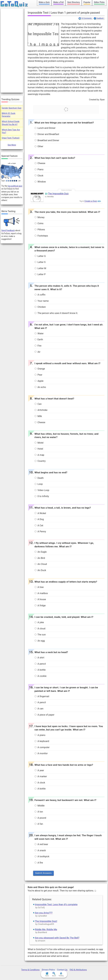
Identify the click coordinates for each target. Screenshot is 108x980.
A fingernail (42, 696)
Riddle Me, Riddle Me (46, 929)
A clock (40, 783)
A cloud (40, 629)
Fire (38, 346)
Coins (39, 223)
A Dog (39, 519)
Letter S (40, 262)
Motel (39, 443)
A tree (39, 587)
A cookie (41, 676)
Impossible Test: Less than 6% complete (56, 904)
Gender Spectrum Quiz (12, 108)
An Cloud (41, 564)
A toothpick (42, 856)
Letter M (40, 268)
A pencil (40, 664)
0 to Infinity (42, 496)
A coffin (40, 295)
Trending (61, 974)
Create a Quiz (91, 201)
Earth (39, 340)
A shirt (39, 658)
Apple (39, 381)
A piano (40, 735)
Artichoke (41, 410)
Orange (40, 369)
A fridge (40, 606)
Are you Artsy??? (44, 913)
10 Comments (86, 18)
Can (38, 404)
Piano (39, 169)
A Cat (39, 525)
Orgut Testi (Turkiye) (11, 138)
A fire (39, 863)
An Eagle (41, 552)
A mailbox (41, 593)
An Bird (40, 558)
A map (39, 455)
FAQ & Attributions (78, 970)
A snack (40, 850)
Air (37, 352)
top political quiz (15, 186)
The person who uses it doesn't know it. (56, 313)
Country (40, 461)
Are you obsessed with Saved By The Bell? (57, 938)
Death (39, 478)
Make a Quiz (44, 2)
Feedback (100, 18)
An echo (40, 387)
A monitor (41, 753)
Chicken (40, 307)
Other (39, 146)
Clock (39, 176)
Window (40, 182)
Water (39, 333)
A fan (39, 824)
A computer (42, 747)
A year (39, 770)
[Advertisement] (12, 51)
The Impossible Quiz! (46, 921)
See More (12, 145)
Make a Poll (58, 2)
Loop (39, 484)
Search (54, 974)
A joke (39, 622)
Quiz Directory (73, 2)
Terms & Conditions (30, 970)
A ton (39, 812)
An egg (40, 641)
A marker (41, 776)
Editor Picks (99, 2)
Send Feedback (8, 230)
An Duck (40, 570)
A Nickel (40, 513)
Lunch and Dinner (45, 128)
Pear (38, 375)
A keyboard (42, 741)
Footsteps (41, 236)
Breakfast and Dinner (47, 140)
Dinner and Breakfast (47, 134)
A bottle (40, 670)
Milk (38, 416)
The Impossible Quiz (58, 194)
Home (47, 974)
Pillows (40, 230)
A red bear (41, 844)
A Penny (40, 532)
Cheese (40, 163)
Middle (40, 806)
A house (40, 599)
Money (40, 217)
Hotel (39, 449)
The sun (40, 635)
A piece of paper (45, 715)
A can (39, 709)
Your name (42, 301)
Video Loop (42, 490)
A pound (40, 818)
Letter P (40, 274)
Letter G (40, 256)
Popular (87, 2)
